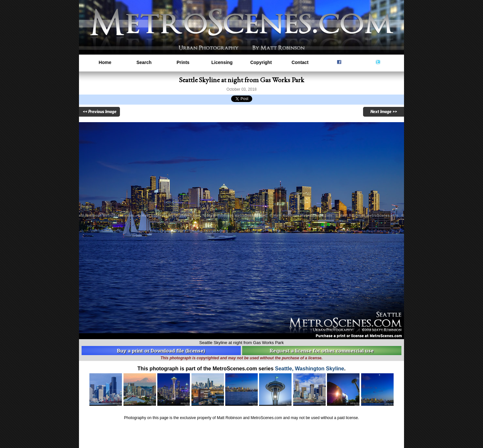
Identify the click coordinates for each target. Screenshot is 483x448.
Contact (300, 62)
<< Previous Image (99, 112)
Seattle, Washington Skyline (310, 369)
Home (105, 62)
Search (144, 62)
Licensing (222, 62)
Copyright (261, 62)
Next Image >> (384, 112)
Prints (183, 62)
